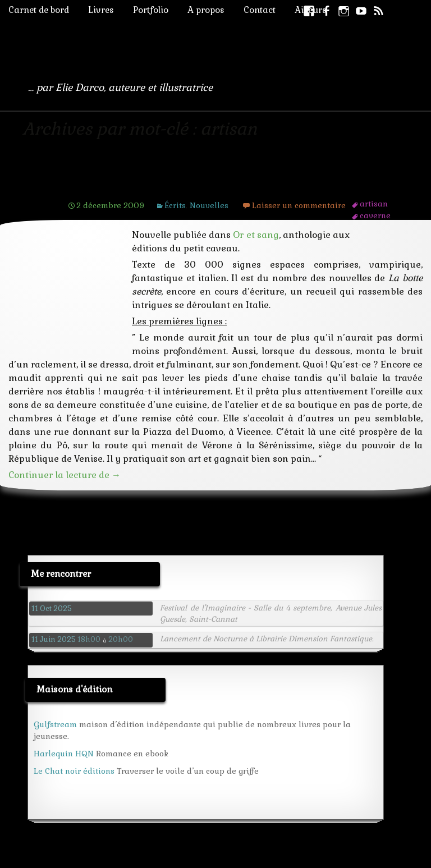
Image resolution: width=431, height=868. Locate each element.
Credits (211, 859)
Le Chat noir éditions (74, 757)
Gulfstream (55, 711)
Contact (260, 10)
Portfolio (151, 10)
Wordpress (118, 859)
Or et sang (256, 235)
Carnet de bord (39, 10)
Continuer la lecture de (65, 461)
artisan (374, 204)
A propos (206, 10)
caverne (375, 215)
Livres (101, 10)
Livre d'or (168, 859)
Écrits (175, 205)
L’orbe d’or (104, 184)
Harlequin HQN (64, 740)
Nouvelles (209, 205)
